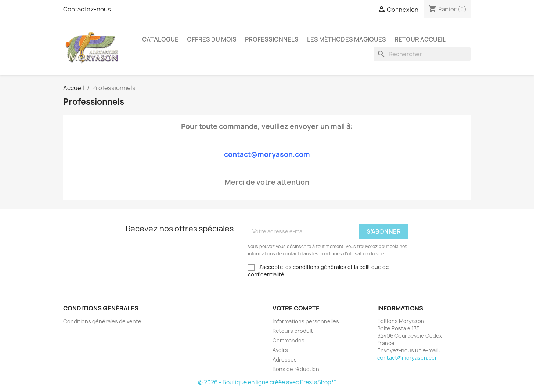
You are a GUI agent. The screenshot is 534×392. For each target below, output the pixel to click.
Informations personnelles (306, 321)
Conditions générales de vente (102, 321)
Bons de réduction (296, 369)
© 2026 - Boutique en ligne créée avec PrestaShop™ (267, 382)
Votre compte (296, 308)
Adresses (285, 359)
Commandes (288, 340)
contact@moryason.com (408, 358)
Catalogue (160, 39)
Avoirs (280, 350)
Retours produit (293, 331)
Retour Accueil (420, 39)
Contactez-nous (87, 9)
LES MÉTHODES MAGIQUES (347, 39)
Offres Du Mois (212, 39)
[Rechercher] (422, 54)
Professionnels (272, 39)
